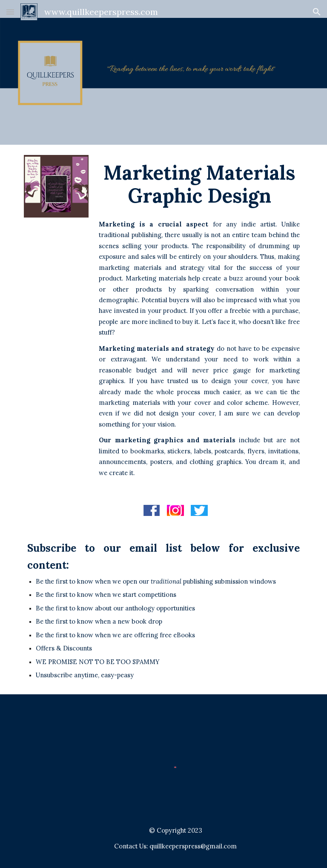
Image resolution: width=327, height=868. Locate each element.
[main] (199, 184)
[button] (10, 12)
